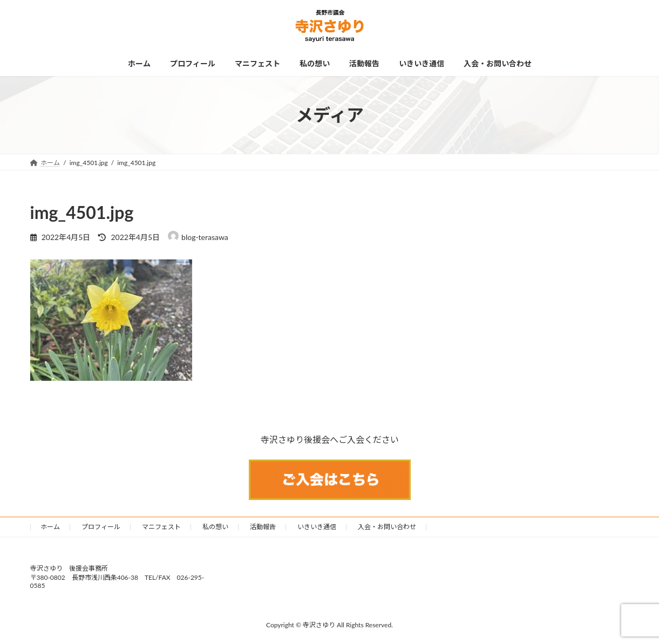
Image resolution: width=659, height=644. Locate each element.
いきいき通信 (317, 527)
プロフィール (101, 527)
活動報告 (263, 527)
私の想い (215, 527)
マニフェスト (161, 527)
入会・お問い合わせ (387, 527)
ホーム (50, 527)
